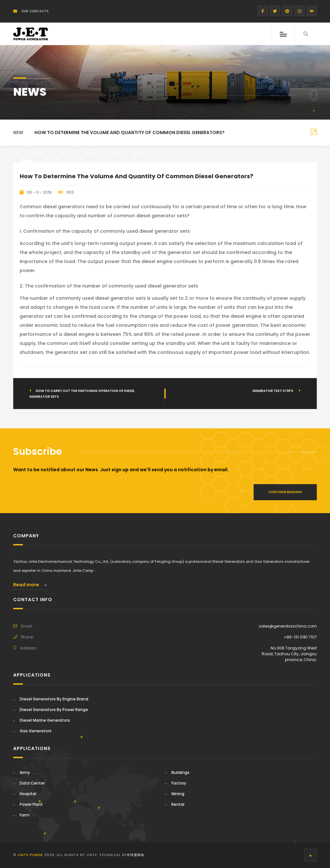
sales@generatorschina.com (288, 626)
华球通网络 (136, 855)
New (18, 132)
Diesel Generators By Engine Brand (54, 699)
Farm (25, 815)
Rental (178, 804)
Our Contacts (31, 11)
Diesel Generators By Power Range (54, 710)
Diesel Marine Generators (45, 720)
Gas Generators (36, 731)
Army (25, 772)
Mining (178, 794)
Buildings (180, 772)
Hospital (28, 794)
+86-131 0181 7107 (300, 637)
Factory (179, 783)
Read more (30, 585)
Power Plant (31, 804)
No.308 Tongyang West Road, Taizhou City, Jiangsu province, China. (289, 654)
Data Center (32, 783)
